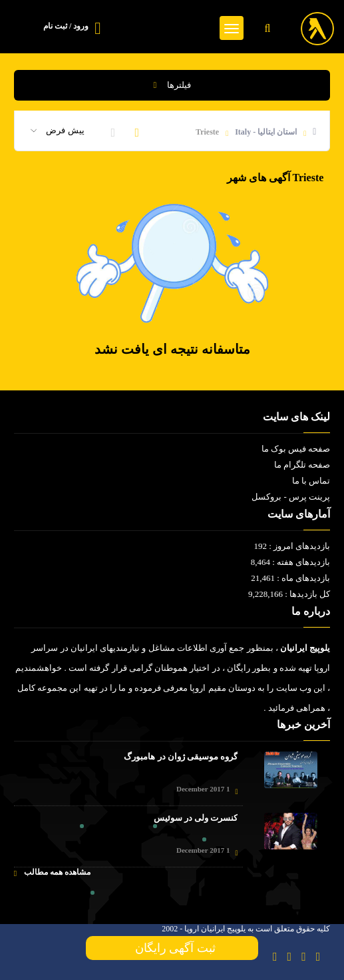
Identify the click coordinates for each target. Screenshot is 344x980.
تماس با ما (311, 481)
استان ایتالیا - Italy (266, 132)
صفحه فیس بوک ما (296, 449)
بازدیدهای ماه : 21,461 (290, 578)
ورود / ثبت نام (66, 26)
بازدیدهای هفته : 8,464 (291, 562)
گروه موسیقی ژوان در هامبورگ (181, 756)
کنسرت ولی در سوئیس (196, 818)
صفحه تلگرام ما (302, 465)
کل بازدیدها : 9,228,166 (289, 594)
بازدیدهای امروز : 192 (292, 546)
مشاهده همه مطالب (52, 872)
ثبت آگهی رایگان (172, 948)
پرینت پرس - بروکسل (291, 497)
